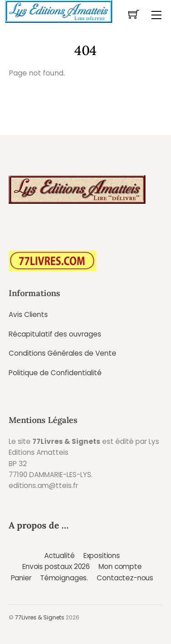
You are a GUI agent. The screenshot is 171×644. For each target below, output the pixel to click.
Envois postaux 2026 (56, 566)
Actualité (60, 556)
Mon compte (120, 566)
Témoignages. (64, 578)
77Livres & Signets (40, 617)
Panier (21, 578)
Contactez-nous (125, 578)
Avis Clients (28, 314)
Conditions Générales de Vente (62, 353)
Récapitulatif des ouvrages (55, 334)
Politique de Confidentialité (55, 373)
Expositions (102, 556)
